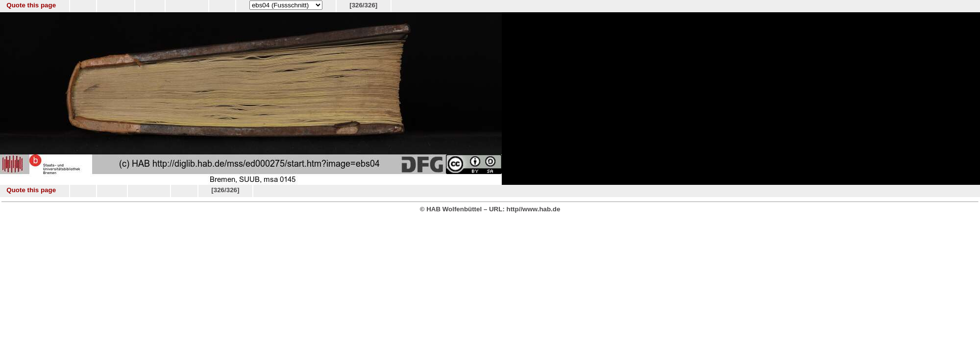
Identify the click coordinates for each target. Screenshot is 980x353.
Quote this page (31, 5)
